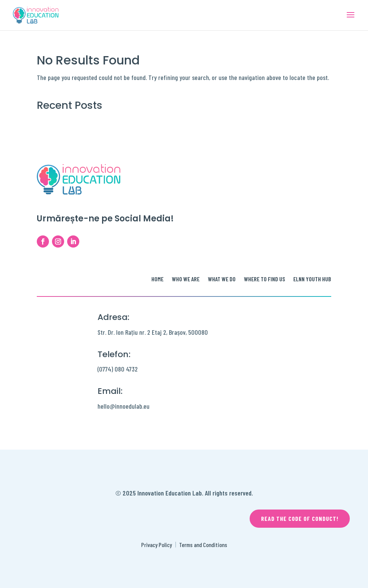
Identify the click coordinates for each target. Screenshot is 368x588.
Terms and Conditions (203, 545)
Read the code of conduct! (300, 518)
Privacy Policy (156, 545)
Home (157, 279)
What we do (222, 279)
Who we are (186, 279)
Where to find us (264, 279)
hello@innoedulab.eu (123, 406)
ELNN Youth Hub (312, 279)
